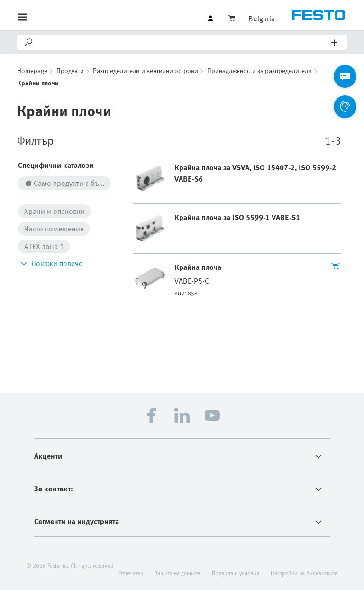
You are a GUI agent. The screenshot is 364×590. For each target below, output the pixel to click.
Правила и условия (236, 573)
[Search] (183, 42)
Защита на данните (177, 573)
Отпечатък (131, 573)
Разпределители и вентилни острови (146, 70)
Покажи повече (50, 263)
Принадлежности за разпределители (259, 70)
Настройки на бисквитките (304, 573)
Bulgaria (262, 18)
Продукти (70, 70)
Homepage (32, 70)
